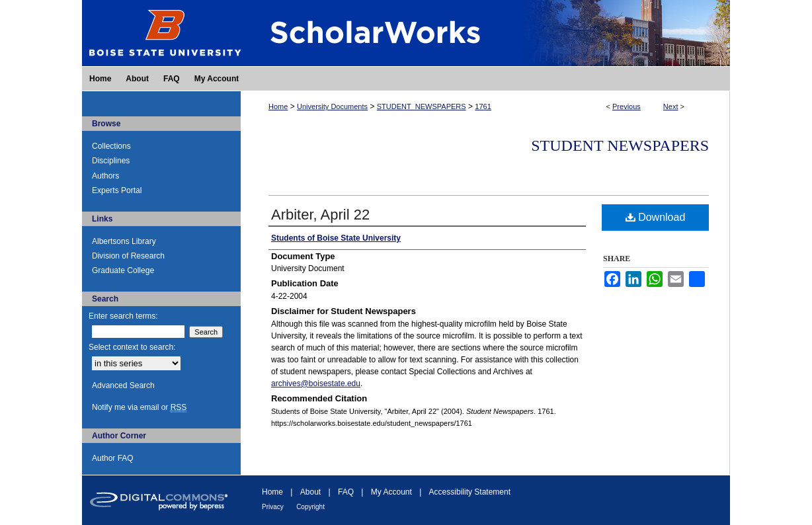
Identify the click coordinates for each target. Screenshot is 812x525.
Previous (627, 106)
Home (278, 106)
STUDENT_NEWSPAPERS (422, 106)
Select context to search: (132, 347)
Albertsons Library (124, 241)
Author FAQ (113, 458)
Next (671, 106)
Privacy (273, 507)
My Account (391, 492)
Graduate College (123, 270)
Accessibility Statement (470, 492)
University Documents (332, 106)
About (310, 492)
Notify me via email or (139, 407)
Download (656, 217)
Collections (111, 146)
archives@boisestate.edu (316, 384)
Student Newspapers (620, 145)
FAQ (346, 492)
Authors (105, 176)
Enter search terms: (123, 316)
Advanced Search (123, 385)
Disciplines (111, 161)
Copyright (310, 507)
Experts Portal (117, 190)
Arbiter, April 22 (320, 215)
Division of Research (128, 256)
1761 (483, 106)
